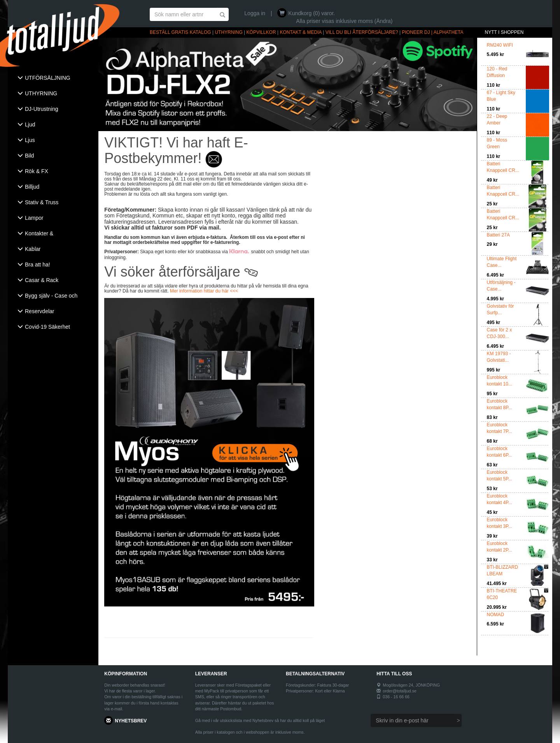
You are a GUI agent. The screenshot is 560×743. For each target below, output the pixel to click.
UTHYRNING (228, 32)
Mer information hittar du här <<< (204, 291)
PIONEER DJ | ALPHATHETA (433, 32)
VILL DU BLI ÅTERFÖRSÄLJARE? (362, 32)
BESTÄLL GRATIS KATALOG (180, 32)
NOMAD (496, 615)
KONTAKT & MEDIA (301, 32)
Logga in (255, 13)
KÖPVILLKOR (261, 32)
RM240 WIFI (500, 45)
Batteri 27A (498, 235)
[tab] (53, 79)
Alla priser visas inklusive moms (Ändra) (344, 21)
